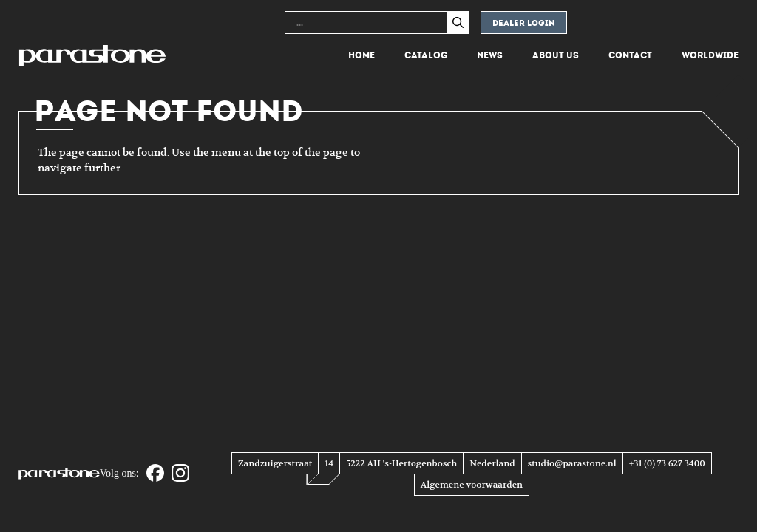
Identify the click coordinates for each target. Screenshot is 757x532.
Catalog (426, 55)
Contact (630, 55)
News (490, 55)
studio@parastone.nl (572, 463)
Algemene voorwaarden (472, 485)
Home (361, 55)
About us (556, 55)
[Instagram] (180, 474)
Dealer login (524, 23)
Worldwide (710, 55)
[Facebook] (155, 474)
